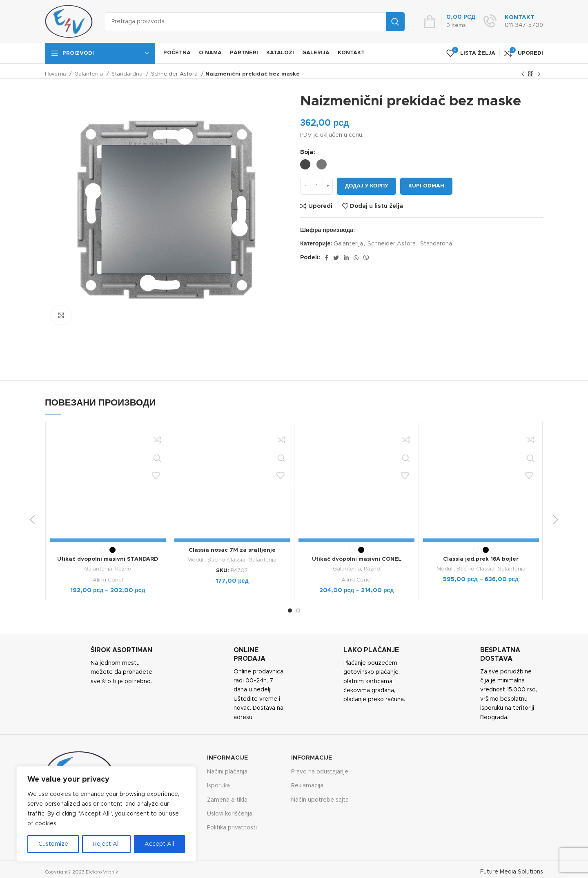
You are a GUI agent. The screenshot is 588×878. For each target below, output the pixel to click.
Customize (53, 844)
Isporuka (218, 785)
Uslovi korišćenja (230, 813)
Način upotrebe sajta (320, 800)
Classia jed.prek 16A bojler (481, 559)
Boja (307, 152)
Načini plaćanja (227, 771)
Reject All (106, 844)
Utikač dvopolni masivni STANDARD (108, 452)
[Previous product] (523, 74)
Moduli (196, 560)
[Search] (255, 22)
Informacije (227, 758)
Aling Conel (108, 473)
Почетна (56, 74)
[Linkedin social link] (346, 258)
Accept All (159, 844)
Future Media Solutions (512, 871)
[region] (106, 814)
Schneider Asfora (175, 74)
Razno (123, 462)
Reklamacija (307, 785)
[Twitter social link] (336, 258)
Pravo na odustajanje (320, 771)
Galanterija (89, 74)
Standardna (128, 74)
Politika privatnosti (232, 827)
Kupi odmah (426, 186)
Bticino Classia (226, 560)
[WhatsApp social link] (356, 258)
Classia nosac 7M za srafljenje (232, 550)
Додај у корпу (366, 186)
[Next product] (539, 74)
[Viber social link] (366, 258)
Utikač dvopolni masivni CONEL (357, 452)
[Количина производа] (316, 186)
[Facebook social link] (326, 258)
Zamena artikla (227, 800)
